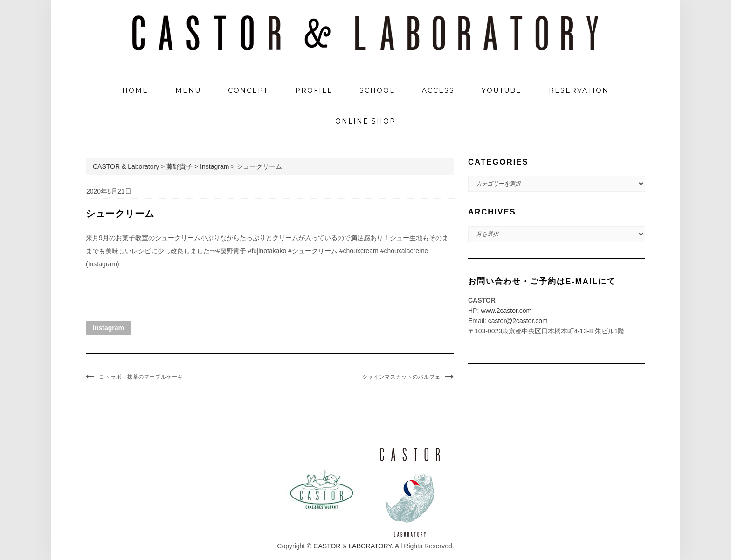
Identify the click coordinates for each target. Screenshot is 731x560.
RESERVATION (579, 90)
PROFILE (314, 90)
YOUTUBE (502, 90)
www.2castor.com (506, 311)
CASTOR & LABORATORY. (353, 546)
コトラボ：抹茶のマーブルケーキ (141, 377)
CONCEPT (248, 90)
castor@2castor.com (518, 321)
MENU (188, 90)
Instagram (108, 328)
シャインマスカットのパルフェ (401, 377)
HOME (135, 90)
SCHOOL (377, 90)
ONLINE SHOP (365, 121)
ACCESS (438, 90)
